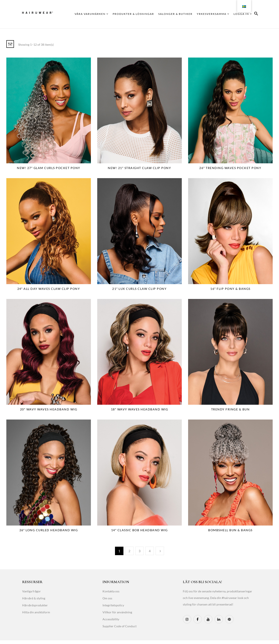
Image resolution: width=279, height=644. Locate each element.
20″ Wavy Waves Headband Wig (49, 409)
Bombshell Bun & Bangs (230, 530)
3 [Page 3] (140, 551)
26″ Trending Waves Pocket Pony (230, 168)
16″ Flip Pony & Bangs (230, 289)
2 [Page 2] (129, 551)
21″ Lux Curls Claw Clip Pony (139, 289)
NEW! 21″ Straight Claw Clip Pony (139, 168)
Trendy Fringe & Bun (230, 409)
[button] (256, 14)
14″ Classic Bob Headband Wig (139, 530)
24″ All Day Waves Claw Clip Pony (49, 289)
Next (160, 551)
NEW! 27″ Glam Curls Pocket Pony (49, 168)
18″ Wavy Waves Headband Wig (139, 409)
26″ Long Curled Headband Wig (49, 530)
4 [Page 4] (150, 551)
